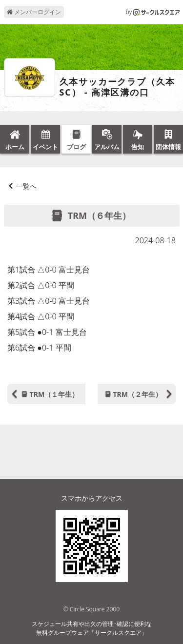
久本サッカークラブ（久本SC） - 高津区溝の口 (118, 87)
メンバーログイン (34, 12)
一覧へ (26, 186)
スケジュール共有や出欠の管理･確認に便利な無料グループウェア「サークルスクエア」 (92, 628)
